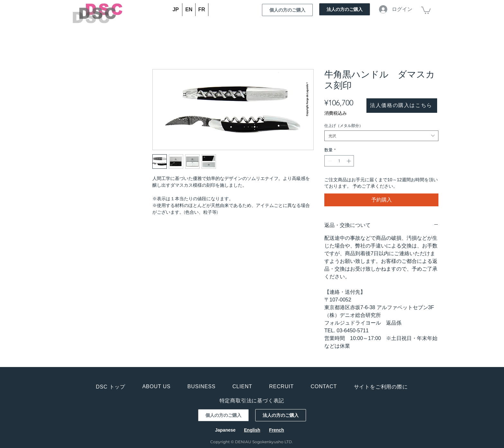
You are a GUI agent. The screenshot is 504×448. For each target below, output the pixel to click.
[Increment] (349, 161)
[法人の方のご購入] (345, 9)
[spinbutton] (339, 161)
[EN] (189, 10)
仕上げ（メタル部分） (344, 125)
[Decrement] (329, 161)
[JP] (176, 10)
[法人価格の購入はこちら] (402, 106)
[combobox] (381, 136)
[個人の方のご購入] (287, 10)
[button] (426, 10)
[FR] (202, 10)
